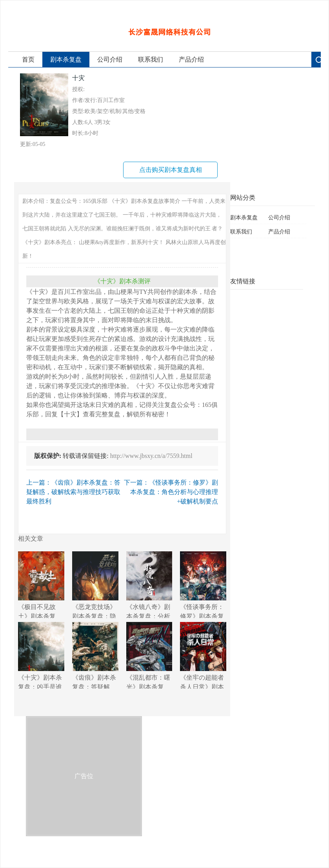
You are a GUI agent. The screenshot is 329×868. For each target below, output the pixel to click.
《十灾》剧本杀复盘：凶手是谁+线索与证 (41, 655)
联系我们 (151, 59)
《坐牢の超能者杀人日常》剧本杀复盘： (203, 655)
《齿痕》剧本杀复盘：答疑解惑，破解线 (95, 655)
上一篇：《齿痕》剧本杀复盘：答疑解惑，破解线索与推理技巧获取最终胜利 (73, 492)
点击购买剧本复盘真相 (171, 170)
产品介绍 (191, 59)
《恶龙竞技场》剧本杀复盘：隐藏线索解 (95, 585)
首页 (28, 59)
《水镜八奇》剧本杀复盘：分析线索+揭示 (149, 585)
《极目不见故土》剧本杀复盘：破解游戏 (41, 585)
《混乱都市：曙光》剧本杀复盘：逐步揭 (149, 655)
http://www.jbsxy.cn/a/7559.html (151, 456)
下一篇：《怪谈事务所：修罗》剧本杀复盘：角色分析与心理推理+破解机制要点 (171, 492)
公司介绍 (110, 59)
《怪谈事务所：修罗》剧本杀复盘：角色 (203, 585)
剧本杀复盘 (66, 59)
